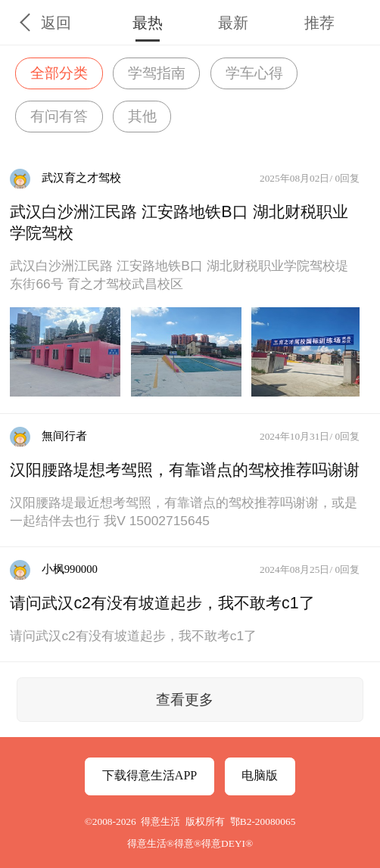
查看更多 (185, 700)
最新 (233, 23)
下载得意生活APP (150, 775)
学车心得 (254, 73)
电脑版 (260, 775)
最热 (148, 23)
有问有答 (59, 116)
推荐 (319, 23)
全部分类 (59, 73)
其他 (142, 116)
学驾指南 (157, 73)
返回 (56, 23)
